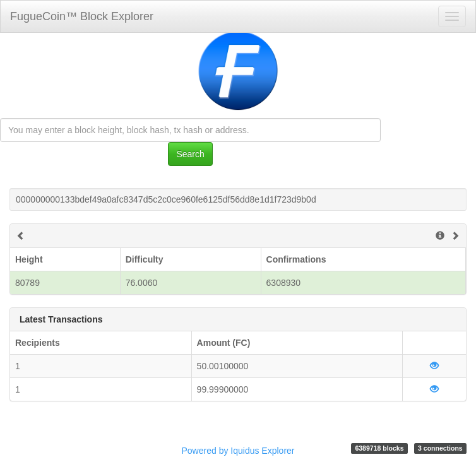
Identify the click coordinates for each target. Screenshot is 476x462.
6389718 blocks (379, 448)
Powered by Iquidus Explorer (238, 451)
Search (190, 154)
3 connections (440, 448)
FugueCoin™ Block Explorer (82, 16)
